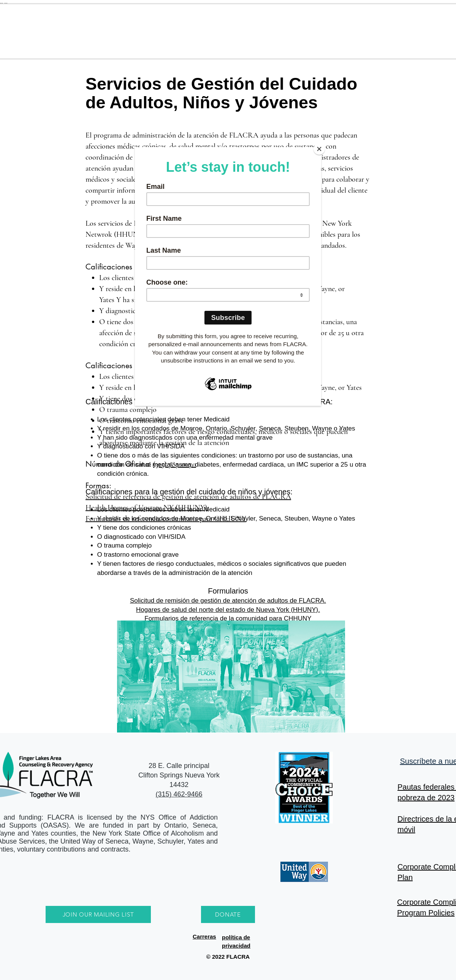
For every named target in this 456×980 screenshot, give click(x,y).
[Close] (319, 149)
